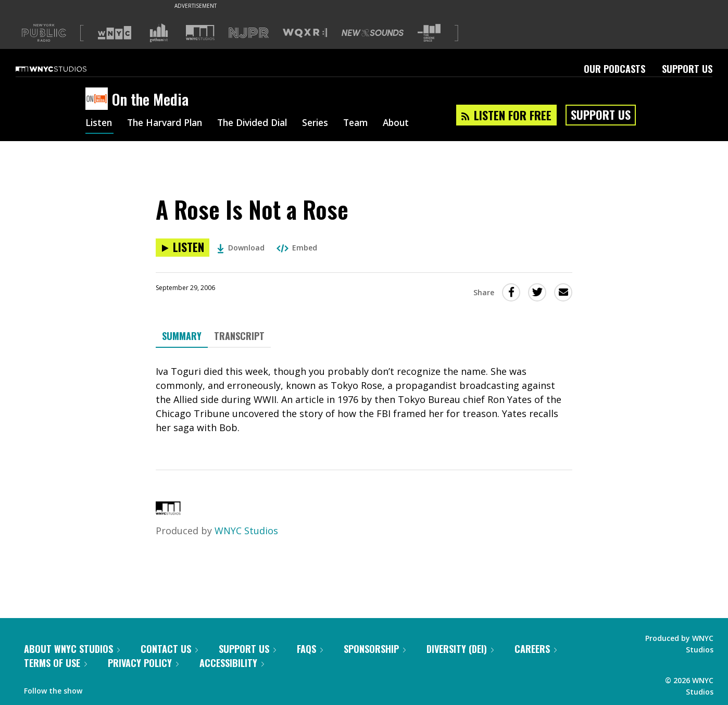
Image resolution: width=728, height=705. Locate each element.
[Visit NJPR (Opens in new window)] (249, 33)
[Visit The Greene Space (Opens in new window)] (429, 33)
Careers (536, 649)
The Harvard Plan (168, 124)
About (412, 124)
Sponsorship (375, 649)
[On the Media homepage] (99, 99)
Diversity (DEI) (460, 649)
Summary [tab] (182, 336)
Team (369, 124)
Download (241, 248)
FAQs (310, 649)
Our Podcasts (614, 69)
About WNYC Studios (72, 649)
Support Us (687, 69)
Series (327, 124)
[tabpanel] (364, 400)
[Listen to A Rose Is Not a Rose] (183, 248)
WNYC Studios (246, 531)
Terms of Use (55, 663)
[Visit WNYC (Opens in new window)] (115, 33)
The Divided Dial (261, 124)
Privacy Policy (143, 663)
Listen (99, 124)
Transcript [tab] (239, 336)
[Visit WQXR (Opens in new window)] (305, 33)
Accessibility (232, 663)
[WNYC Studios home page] (64, 69)
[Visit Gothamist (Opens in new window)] (159, 33)
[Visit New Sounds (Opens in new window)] (373, 33)
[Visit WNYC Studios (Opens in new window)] (200, 33)
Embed (297, 248)
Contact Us (169, 649)
